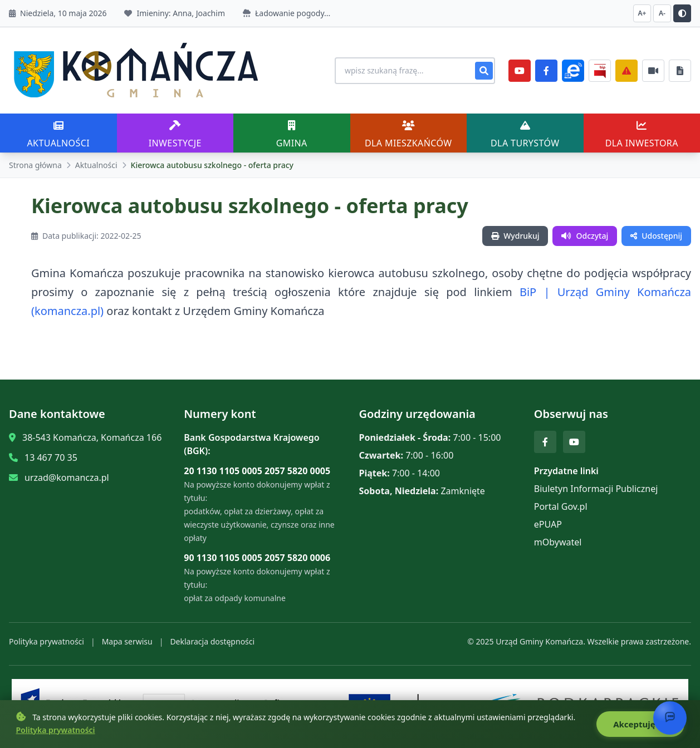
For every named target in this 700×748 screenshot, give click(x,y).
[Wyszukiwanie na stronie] (415, 71)
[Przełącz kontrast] (682, 13)
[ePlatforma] (573, 71)
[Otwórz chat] (670, 718)
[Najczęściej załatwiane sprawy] (653, 71)
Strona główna (35, 165)
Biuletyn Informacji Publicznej (596, 489)
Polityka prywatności (46, 641)
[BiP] (600, 71)
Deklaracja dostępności (212, 641)
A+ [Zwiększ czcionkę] (642, 13)
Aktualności (96, 165)
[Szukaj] (484, 71)
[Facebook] (546, 71)
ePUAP (548, 524)
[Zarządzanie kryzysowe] (626, 71)
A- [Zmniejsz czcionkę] (662, 13)
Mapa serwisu (127, 641)
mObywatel (558, 542)
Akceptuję (640, 724)
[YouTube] (520, 71)
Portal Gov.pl (561, 506)
